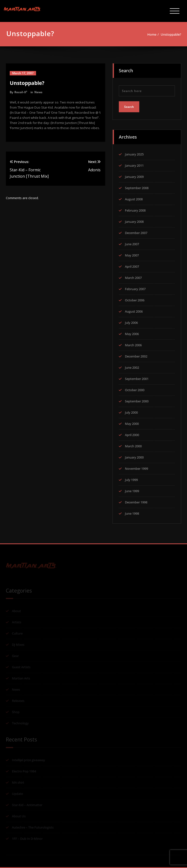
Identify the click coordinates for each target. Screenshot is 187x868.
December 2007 (136, 232)
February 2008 (135, 209)
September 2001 (137, 378)
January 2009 (134, 175)
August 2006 (134, 310)
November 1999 (136, 467)
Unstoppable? (173, 34)
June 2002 (132, 366)
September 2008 (137, 187)
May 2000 (132, 422)
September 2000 (137, 400)
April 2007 (132, 265)
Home (154, 34)
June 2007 (132, 243)
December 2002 (136, 355)
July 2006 (131, 321)
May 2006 (132, 333)
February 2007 (135, 288)
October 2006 (135, 299)
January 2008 (134, 220)
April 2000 (132, 434)
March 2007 (133, 276)
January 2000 (134, 456)
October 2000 (135, 389)
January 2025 (134, 153)
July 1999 (131, 479)
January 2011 (134, 164)
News (38, 92)
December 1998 (136, 501)
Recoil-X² (21, 92)
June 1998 (132, 512)
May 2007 (132, 254)
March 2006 (133, 344)
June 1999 (132, 490)
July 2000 (131, 411)
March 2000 (133, 445)
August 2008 (134, 198)
